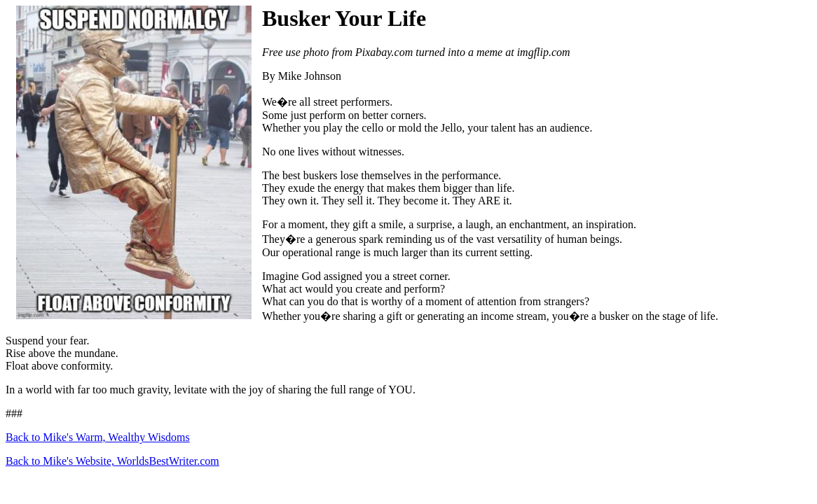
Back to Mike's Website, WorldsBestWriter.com (112, 461)
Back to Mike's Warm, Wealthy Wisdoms (98, 437)
